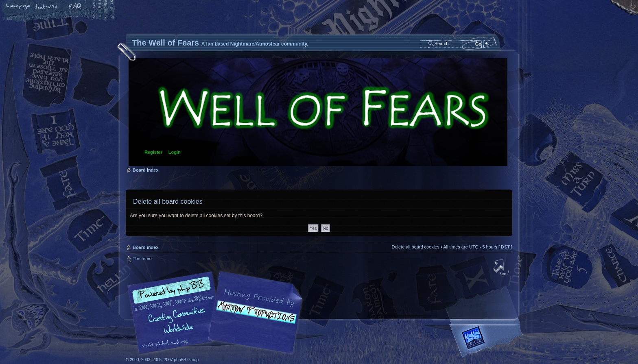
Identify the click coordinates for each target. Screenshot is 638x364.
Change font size (47, 7)
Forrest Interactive (488, 341)
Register (153, 152)
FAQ (75, 7)
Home (18, 7)
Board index (318, 112)
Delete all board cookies (415, 247)
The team (142, 259)
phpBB (217, 313)
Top (502, 268)
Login (175, 152)
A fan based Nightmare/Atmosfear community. (254, 318)
